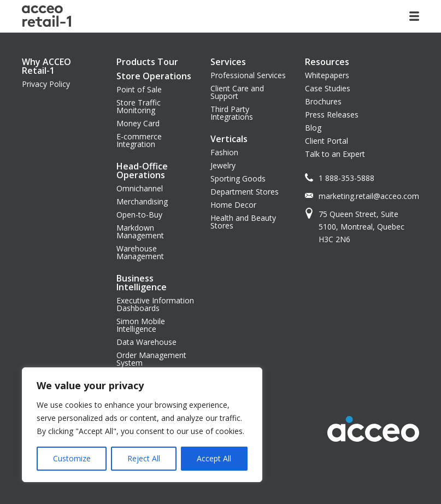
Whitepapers (327, 75)
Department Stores (245, 192)
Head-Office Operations (142, 171)
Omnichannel (140, 188)
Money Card (138, 123)
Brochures (323, 101)
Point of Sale (139, 89)
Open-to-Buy (139, 215)
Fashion (224, 152)
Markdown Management (140, 232)
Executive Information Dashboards (155, 304)
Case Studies (328, 88)
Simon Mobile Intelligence (141, 325)
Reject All (144, 458)
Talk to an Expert (335, 154)
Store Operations (154, 76)
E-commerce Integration (139, 140)
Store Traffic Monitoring (139, 106)
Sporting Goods (238, 178)
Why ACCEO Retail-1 (46, 66)
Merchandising (142, 201)
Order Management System (151, 359)
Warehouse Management (140, 252)
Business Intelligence (142, 283)
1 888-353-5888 (346, 178)
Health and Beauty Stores (243, 222)
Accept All (214, 458)
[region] (142, 425)
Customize (72, 458)
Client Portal (327, 141)
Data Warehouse (146, 342)
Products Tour (147, 62)
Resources (327, 62)
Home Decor (233, 205)
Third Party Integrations (232, 113)
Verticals (229, 139)
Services (228, 62)
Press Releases (332, 115)
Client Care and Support (237, 92)
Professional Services (248, 75)
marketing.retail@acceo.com (369, 196)
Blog (313, 128)
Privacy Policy (46, 84)
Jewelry (223, 165)
